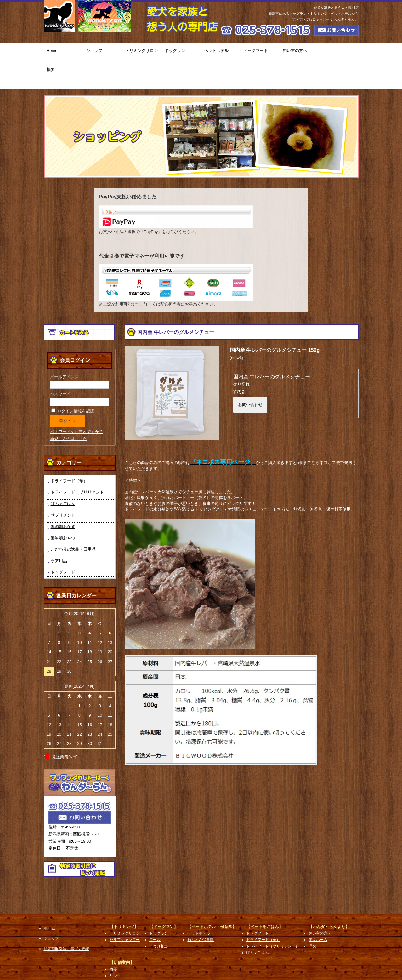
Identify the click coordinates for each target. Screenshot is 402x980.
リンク (115, 948)
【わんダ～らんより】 (329, 899)
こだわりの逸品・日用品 (73, 522)
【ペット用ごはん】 (265, 899)
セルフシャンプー (125, 912)
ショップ (103, 52)
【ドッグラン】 (164, 899)
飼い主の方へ (300, 52)
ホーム (49, 901)
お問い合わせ (250, 377)
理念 (312, 919)
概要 (339, 52)
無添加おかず (63, 499)
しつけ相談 (159, 919)
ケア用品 (59, 533)
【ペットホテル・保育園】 (212, 899)
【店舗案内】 (122, 935)
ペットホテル (221, 52)
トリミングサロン (142, 52)
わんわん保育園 (201, 912)
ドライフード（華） (69, 453)
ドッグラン (181, 52)
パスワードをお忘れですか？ (77, 404)
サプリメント (63, 487)
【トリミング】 (124, 899)
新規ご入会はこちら (68, 411)
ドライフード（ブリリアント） (79, 464)
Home (63, 52)
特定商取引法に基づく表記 (66, 921)
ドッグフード (260, 52)
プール (155, 912)
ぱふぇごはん (63, 476)
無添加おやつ (63, 510)
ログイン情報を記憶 (73, 383)
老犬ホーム (318, 912)
